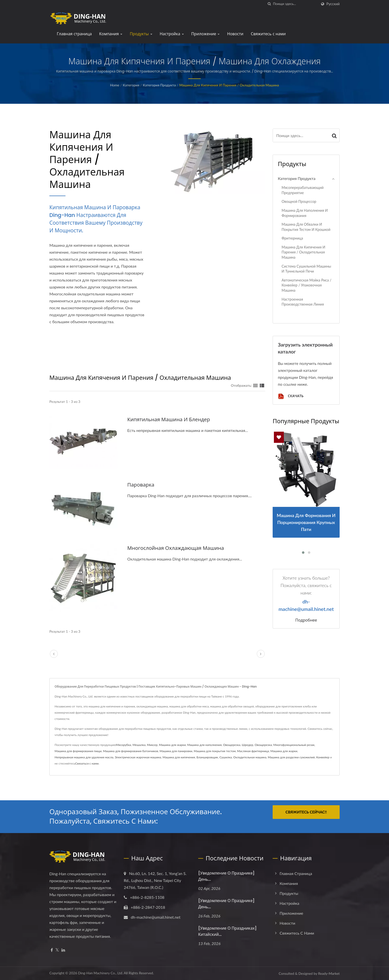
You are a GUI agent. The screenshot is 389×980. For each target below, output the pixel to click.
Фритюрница (292, 238)
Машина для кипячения (179, 757)
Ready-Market (329, 973)
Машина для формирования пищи (78, 751)
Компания (111, 34)
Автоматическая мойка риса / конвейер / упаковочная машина (307, 285)
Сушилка (226, 757)
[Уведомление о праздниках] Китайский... (227, 931)
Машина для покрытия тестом (215, 751)
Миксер (152, 745)
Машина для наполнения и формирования (305, 213)
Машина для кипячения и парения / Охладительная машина (229, 85)
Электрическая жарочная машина (138, 757)
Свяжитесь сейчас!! (306, 812)
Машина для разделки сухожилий (291, 757)
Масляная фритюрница (253, 751)
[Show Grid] (256, 385)
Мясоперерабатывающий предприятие (303, 190)
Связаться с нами (87, 763)
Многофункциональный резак (294, 745)
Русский (333, 4)
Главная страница (74, 34)
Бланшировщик (207, 757)
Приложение (206, 34)
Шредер (247, 745)
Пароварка (141, 485)
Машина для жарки (172, 745)
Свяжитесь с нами (268, 34)
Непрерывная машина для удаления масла (84, 757)
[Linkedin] (63, 950)
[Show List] (262, 385)
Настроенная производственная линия (303, 302)
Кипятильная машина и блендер (170, 419)
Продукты (141, 34)
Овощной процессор (299, 201)
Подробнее (306, 620)
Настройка (172, 34)
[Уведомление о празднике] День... (226, 876)
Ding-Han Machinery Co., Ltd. (100, 973)
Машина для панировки (176, 751)
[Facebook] (52, 950)
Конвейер (323, 757)
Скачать (291, 396)
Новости (235, 34)
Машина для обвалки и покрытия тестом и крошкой (306, 227)
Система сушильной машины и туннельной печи (306, 269)
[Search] (295, 4)
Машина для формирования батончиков (130, 751)
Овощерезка (232, 745)
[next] (261, 654)
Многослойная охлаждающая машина (177, 548)
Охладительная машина (250, 757)
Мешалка (139, 745)
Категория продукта (159, 85)
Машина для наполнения (205, 745)
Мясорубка (123, 745)
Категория (131, 85)
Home (114, 85)
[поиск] (269, 4)
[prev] (54, 654)
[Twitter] (57, 950)
